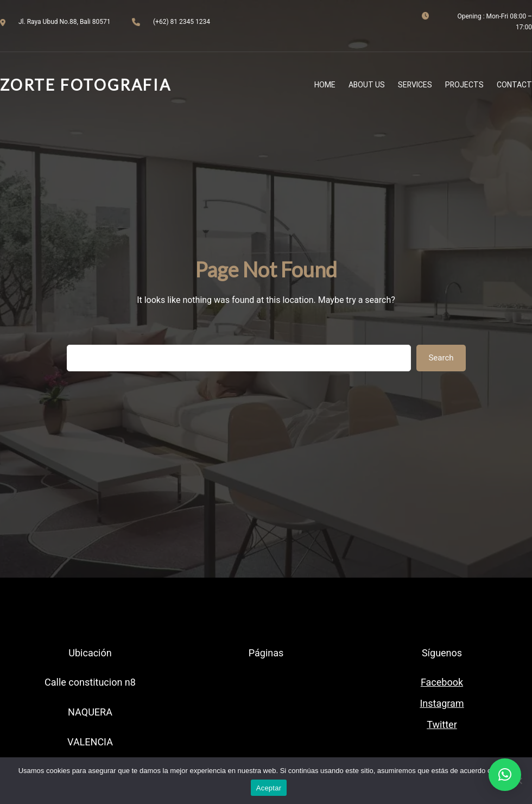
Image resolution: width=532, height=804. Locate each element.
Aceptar (269, 788)
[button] (505, 775)
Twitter (442, 724)
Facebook (442, 682)
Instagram (442, 703)
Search (441, 358)
